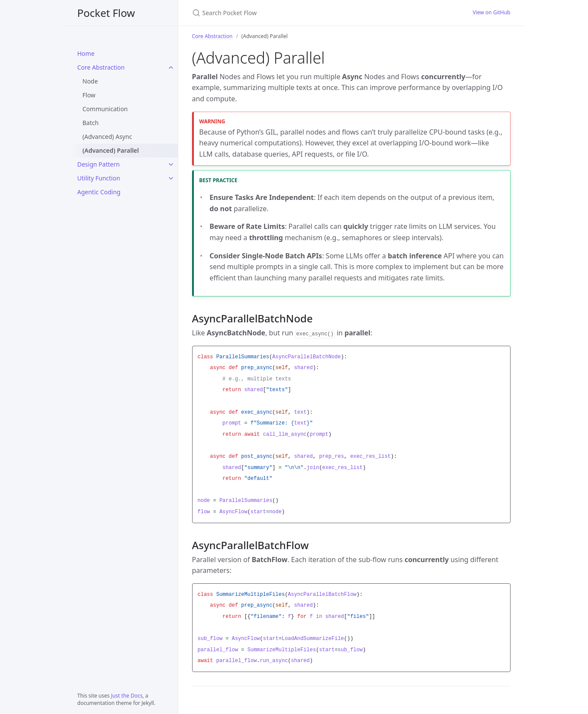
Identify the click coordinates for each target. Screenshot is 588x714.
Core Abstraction (101, 67)
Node (90, 81)
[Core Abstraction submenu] (171, 68)
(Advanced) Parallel (111, 150)
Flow (89, 95)
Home (86, 53)
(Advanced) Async (108, 137)
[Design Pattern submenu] (171, 164)
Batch (91, 123)
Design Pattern (99, 164)
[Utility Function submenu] (171, 178)
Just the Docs (127, 696)
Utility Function (99, 178)
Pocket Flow (106, 13)
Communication (105, 109)
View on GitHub (491, 12)
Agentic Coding (99, 192)
